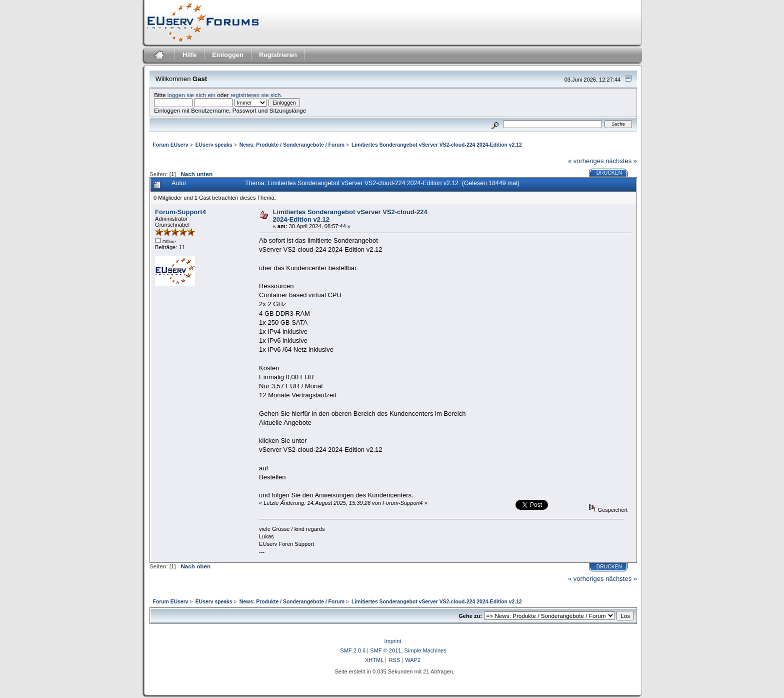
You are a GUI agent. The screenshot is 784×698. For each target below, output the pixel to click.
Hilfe (189, 55)
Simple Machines (425, 650)
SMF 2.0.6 (353, 650)
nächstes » (621, 161)
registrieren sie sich (256, 95)
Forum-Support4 (180, 212)
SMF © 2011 (385, 650)
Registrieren (278, 55)
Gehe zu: (470, 616)
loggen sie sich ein (191, 95)
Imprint (393, 641)
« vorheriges (586, 161)
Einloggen (228, 55)
